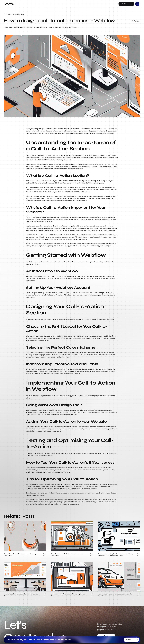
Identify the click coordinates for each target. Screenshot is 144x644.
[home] (9, 4)
